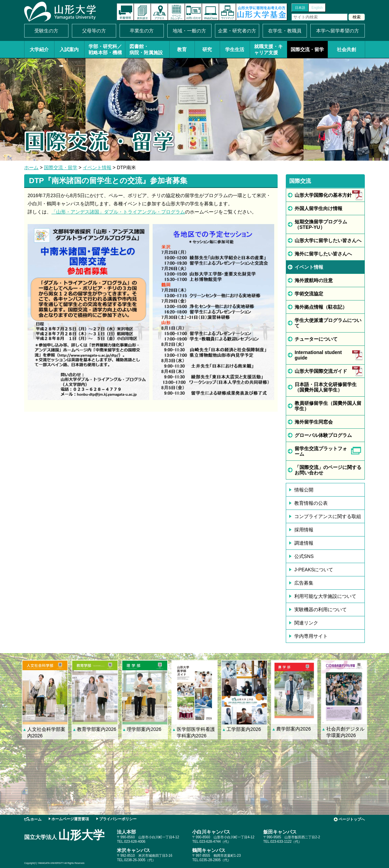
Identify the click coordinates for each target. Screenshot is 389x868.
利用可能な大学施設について (325, 596)
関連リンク (306, 623)
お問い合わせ (193, 12)
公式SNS (304, 556)
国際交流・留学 (307, 49)
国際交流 (300, 181)
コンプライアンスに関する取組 (328, 516)
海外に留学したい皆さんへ (323, 254)
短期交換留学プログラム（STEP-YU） (321, 224)
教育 (182, 49)
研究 (207, 49)
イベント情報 (97, 167)
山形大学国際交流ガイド (321, 371)
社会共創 (346, 49)
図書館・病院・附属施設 (146, 49)
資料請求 (142, 12)
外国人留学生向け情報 (318, 208)
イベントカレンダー (176, 12)
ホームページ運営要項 (70, 819)
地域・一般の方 (189, 31)
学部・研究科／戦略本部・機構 (105, 49)
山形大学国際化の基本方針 (323, 195)
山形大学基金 (262, 12)
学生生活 (235, 49)
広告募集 (304, 583)
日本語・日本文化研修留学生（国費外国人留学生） (326, 387)
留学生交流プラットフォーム (321, 451)
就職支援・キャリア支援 (268, 49)
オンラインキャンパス (211, 12)
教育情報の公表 (311, 503)
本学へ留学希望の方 (338, 31)
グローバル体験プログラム (323, 435)
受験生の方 (46, 31)
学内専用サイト (311, 636)
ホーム (31, 167)
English (317, 8)
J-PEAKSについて (314, 570)
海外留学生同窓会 (314, 422)
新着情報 (125, 12)
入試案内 (69, 49)
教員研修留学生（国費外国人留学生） (328, 406)
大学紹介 (39, 49)
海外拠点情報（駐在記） (321, 307)
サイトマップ (228, 12)
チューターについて (316, 339)
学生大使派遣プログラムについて (328, 323)
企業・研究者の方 (237, 31)
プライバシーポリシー (118, 819)
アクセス (159, 12)
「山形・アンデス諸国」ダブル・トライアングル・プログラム (118, 212)
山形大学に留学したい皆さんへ (328, 240)
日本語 (300, 8)
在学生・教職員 (285, 31)
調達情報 (304, 543)
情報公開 (304, 490)
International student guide (318, 355)
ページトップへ (352, 819)
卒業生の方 (142, 31)
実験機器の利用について (321, 609)
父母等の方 (94, 31)
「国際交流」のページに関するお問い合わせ (328, 470)
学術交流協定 (309, 294)
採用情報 (304, 530)
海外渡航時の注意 (314, 280)
